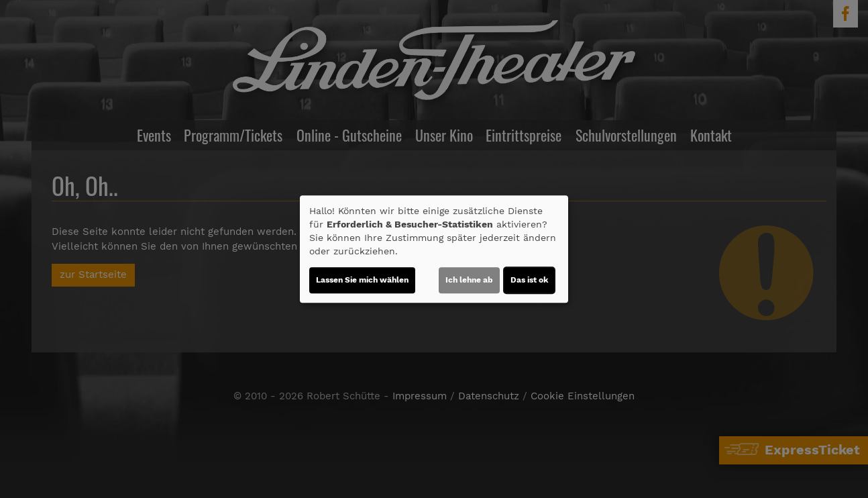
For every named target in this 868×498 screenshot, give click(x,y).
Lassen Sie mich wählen (362, 280)
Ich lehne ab (469, 280)
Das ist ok (529, 280)
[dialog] (434, 249)
